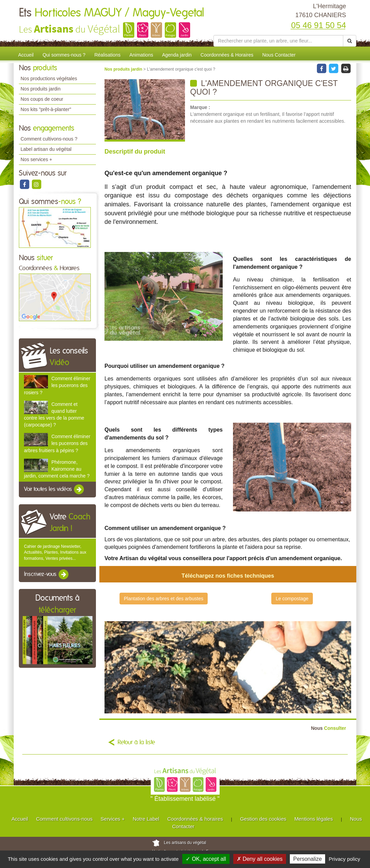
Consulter (329, 728)
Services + (113, 819)
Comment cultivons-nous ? (49, 139)
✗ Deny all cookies (260, 859)
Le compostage (292, 599)
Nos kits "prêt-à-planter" (46, 109)
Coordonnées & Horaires (227, 55)
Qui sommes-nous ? (64, 55)
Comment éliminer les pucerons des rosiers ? (57, 385)
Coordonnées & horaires (195, 819)
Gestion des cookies (263, 819)
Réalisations (107, 55)
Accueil (26, 55)
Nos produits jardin (41, 89)
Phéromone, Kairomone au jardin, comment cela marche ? (57, 469)
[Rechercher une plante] (278, 41)
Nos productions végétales (49, 79)
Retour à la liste (136, 743)
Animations (141, 55)
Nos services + (36, 159)
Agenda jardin (177, 55)
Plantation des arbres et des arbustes (164, 599)
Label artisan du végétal (46, 149)
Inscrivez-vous (47, 575)
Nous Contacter (279, 55)
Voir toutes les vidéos (54, 490)
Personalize (308, 859)
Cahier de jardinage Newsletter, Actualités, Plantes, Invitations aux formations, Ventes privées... (55, 552)
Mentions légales (314, 819)
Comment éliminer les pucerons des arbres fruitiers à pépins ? (57, 443)
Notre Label (146, 819)
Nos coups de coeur (42, 99)
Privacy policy (345, 859)
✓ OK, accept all (206, 859)
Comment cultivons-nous (64, 819)
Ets (112, 13)
